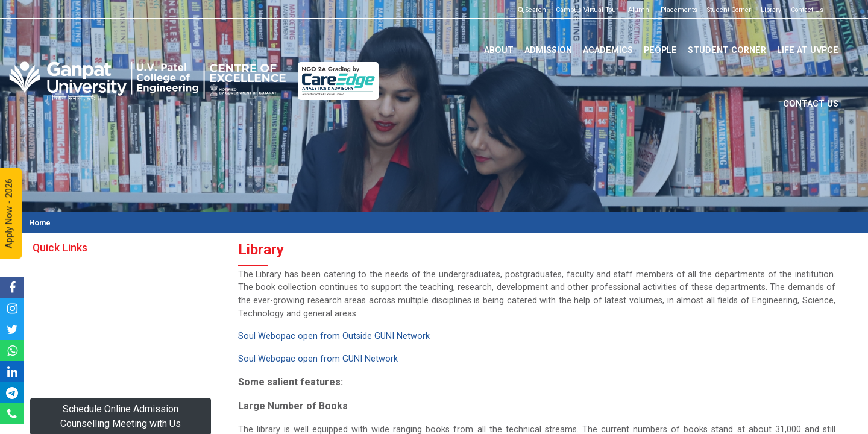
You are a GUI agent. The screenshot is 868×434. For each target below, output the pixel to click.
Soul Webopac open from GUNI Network (319, 359)
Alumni (640, 10)
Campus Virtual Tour (587, 10)
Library (771, 10)
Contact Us (807, 10)
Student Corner (729, 10)
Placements (679, 10)
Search (532, 10)
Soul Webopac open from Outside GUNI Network (334, 336)
